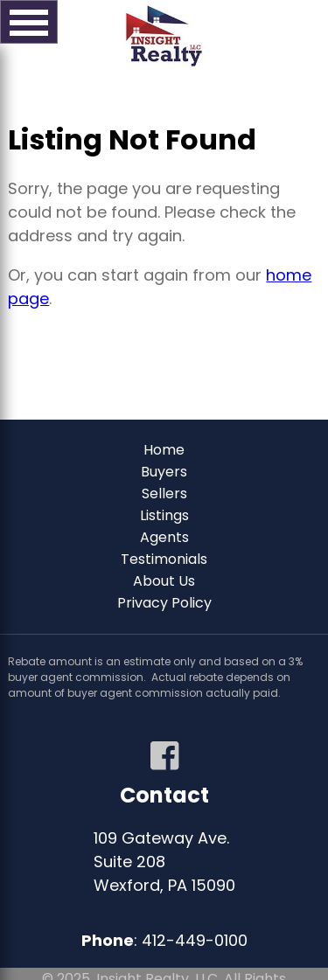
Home (164, 450)
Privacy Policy (164, 603)
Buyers (164, 472)
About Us (164, 581)
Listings (164, 515)
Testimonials (164, 559)
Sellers (164, 493)
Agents (164, 537)
